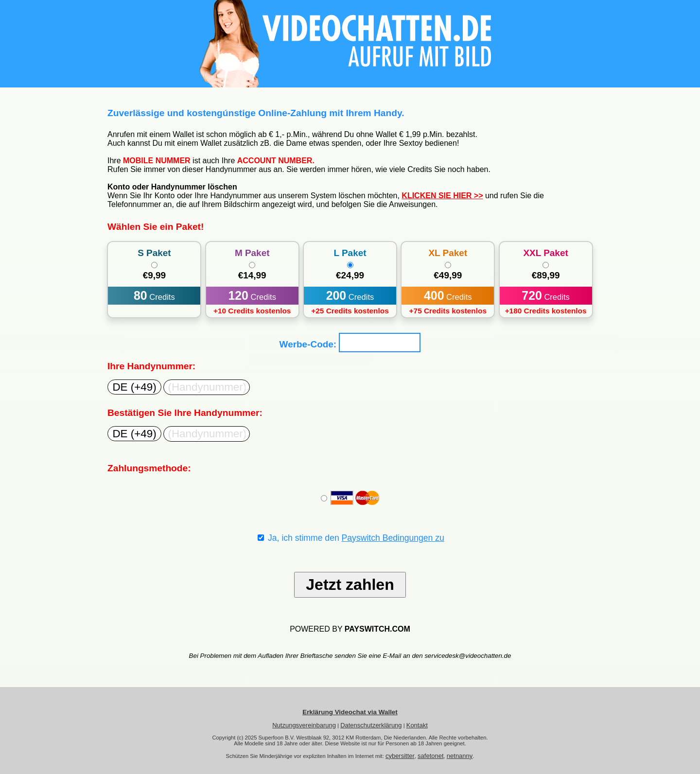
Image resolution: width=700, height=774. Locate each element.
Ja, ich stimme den (351, 538)
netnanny (460, 756)
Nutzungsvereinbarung (304, 725)
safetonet (431, 756)
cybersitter (400, 756)
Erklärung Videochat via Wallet (350, 712)
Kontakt (417, 725)
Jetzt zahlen (350, 585)
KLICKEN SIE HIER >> (442, 196)
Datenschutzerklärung (371, 725)
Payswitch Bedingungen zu (393, 538)
